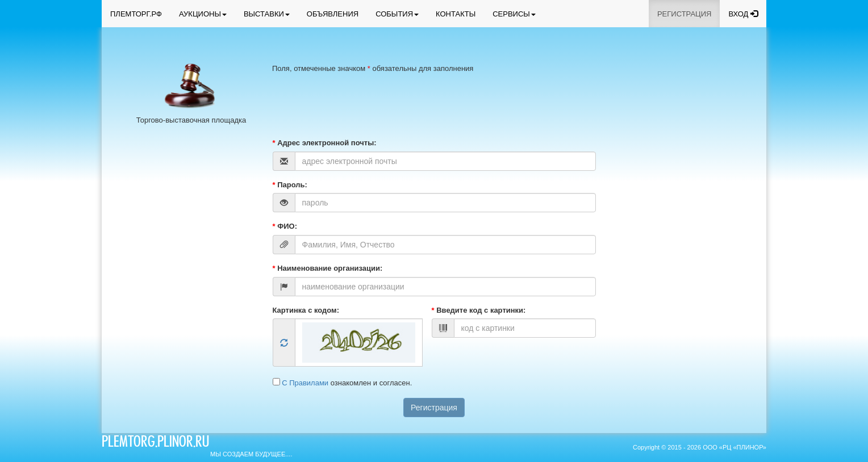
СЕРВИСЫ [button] (514, 14)
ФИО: (285, 226)
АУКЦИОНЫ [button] (203, 14)
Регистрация (434, 408)
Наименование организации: (328, 268)
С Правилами (306, 383)
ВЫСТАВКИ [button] (267, 14)
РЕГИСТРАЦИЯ (684, 14)
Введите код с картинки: (479, 310)
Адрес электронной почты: (325, 143)
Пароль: (290, 185)
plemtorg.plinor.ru (155, 443)
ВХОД (743, 14)
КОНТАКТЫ (456, 14)
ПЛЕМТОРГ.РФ (136, 14)
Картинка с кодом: (306, 310)
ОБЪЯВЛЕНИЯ (333, 14)
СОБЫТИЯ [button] (397, 14)
